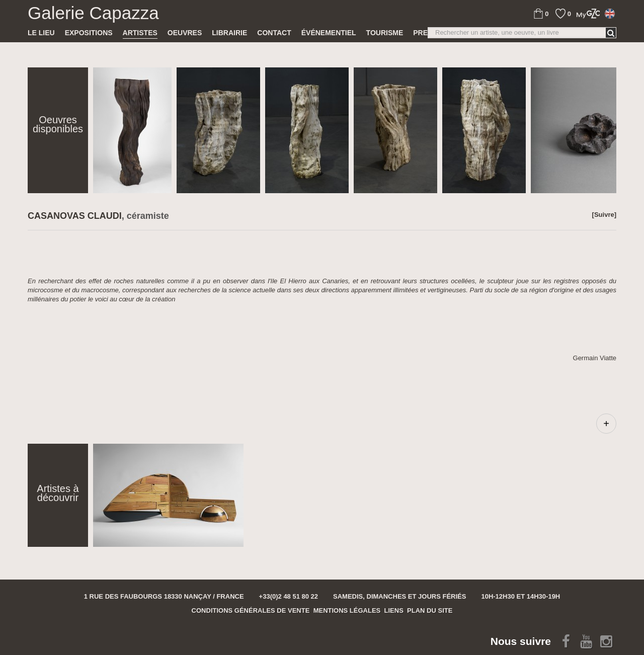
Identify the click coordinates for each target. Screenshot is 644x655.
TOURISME (385, 33)
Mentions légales (347, 610)
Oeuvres (185, 33)
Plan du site (430, 610)
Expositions (89, 33)
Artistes (140, 33)
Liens (394, 610)
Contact (274, 33)
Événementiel (329, 33)
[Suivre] (604, 215)
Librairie (229, 33)
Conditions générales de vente (251, 610)
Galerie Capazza (93, 13)
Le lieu (41, 33)
